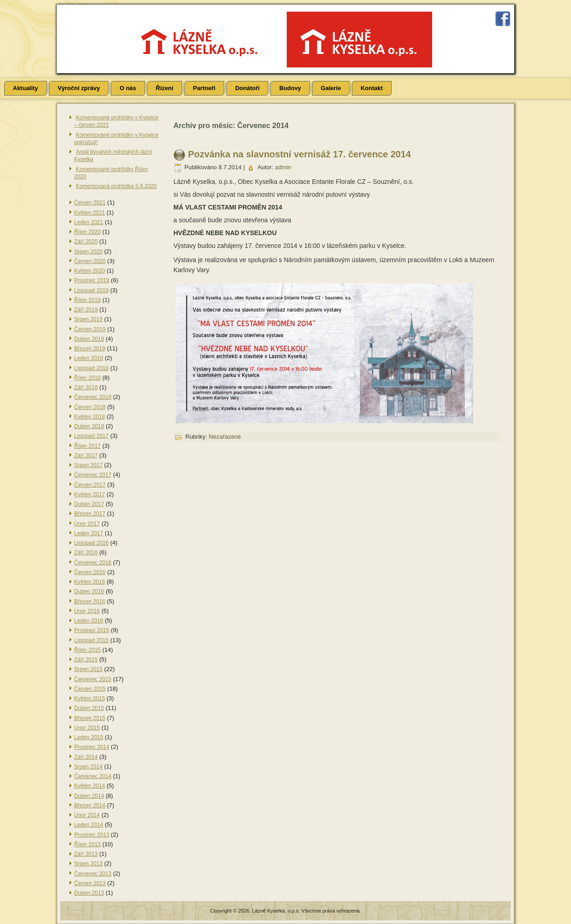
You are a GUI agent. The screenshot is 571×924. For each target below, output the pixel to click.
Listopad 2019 (91, 290)
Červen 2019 (90, 329)
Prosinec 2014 (92, 747)
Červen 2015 (90, 689)
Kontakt (372, 88)
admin (283, 167)
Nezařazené (225, 437)
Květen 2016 (89, 582)
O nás (128, 88)
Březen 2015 (90, 718)
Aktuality (25, 88)
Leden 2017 (89, 533)
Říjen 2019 (87, 300)
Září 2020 (86, 242)
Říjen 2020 (87, 232)
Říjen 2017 (87, 446)
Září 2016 (86, 553)
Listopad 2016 (91, 543)
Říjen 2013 (87, 844)
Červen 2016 (90, 572)
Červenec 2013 (93, 874)
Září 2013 (86, 854)
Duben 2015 (89, 708)
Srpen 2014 (88, 767)
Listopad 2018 (91, 368)
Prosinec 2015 (92, 630)
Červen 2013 (90, 883)
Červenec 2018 (93, 397)
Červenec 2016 (93, 563)
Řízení (165, 88)
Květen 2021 (89, 213)
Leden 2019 (89, 358)
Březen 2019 (90, 349)
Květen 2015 (89, 698)
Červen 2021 (90, 203)
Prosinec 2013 (92, 835)
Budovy (290, 88)
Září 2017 (86, 456)
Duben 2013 (89, 893)
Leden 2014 (89, 825)
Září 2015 (86, 660)
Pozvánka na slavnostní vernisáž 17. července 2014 (299, 154)
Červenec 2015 (93, 679)
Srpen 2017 (88, 465)
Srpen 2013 (88, 864)
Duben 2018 (89, 426)
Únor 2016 (87, 611)
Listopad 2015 (91, 640)
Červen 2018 (90, 407)
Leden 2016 (89, 621)
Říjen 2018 (87, 378)
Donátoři (247, 88)
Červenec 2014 (93, 776)
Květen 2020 (89, 271)
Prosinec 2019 (92, 280)
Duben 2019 (89, 339)
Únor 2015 (87, 728)
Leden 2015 (89, 737)
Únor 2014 (87, 815)
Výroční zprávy (79, 88)
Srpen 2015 (88, 669)
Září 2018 (86, 387)
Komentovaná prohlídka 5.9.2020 (116, 186)
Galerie (331, 88)
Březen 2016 (90, 602)
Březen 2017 (90, 514)
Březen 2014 (90, 806)
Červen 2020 (90, 261)
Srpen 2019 (88, 319)
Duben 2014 (89, 796)
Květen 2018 (89, 417)
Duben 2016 (89, 591)
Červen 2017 (90, 485)
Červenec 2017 (93, 475)
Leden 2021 (89, 222)
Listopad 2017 (91, 436)
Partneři (204, 88)
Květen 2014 (89, 786)
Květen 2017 (89, 494)
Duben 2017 (89, 504)
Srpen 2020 (88, 252)
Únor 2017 (87, 524)
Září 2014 (86, 757)
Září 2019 (86, 310)
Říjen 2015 (87, 650)
